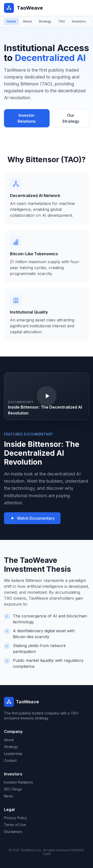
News (9, 796)
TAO (62, 21)
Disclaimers (13, 832)
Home (11, 21)
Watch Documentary (32, 518)
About (27, 21)
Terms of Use (15, 825)
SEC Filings (13, 789)
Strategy (45, 21)
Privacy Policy (15, 818)
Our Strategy (71, 118)
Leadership (13, 754)
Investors (79, 21)
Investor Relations (27, 118)
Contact (10, 760)
